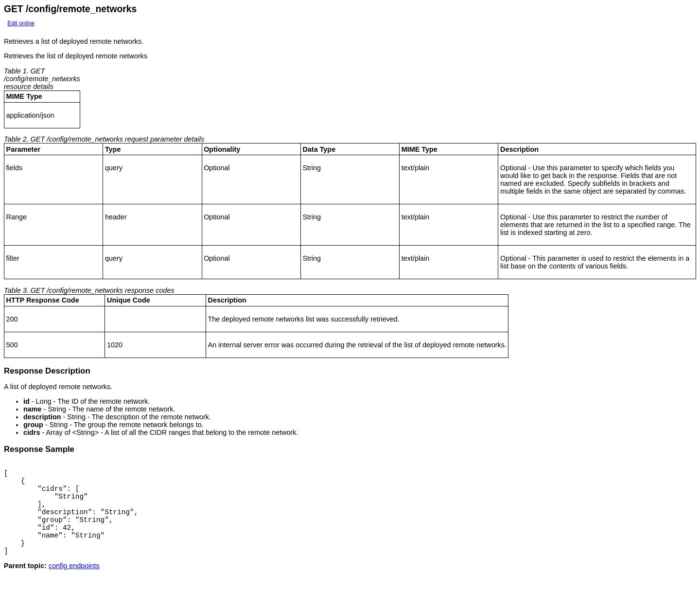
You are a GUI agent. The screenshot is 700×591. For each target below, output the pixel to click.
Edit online (21, 23)
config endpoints (74, 583)
